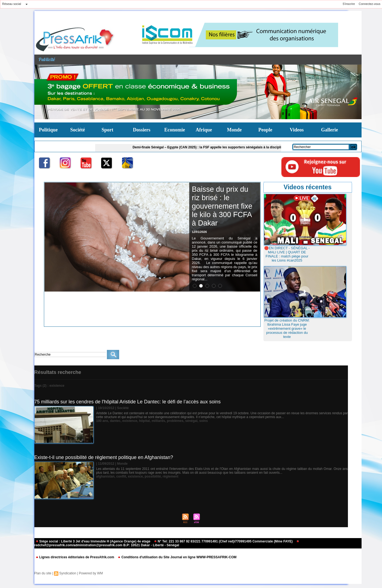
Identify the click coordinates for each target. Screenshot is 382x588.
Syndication (68, 573)
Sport (108, 130)
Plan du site (43, 573)
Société (78, 130)
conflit (121, 476)
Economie (175, 130)
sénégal (191, 421)
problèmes (175, 421)
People (265, 130)
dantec (115, 421)
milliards (158, 421)
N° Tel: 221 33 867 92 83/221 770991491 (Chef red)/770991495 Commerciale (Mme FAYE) (224, 541)
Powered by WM (91, 573)
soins (204, 421)
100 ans (102, 421)
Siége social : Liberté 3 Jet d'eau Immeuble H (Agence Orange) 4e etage (94, 541)
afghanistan (105, 476)
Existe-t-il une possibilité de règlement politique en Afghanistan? (104, 457)
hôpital (144, 421)
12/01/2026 (199, 232)
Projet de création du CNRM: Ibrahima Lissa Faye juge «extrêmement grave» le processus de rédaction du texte (287, 328)
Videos (297, 130)
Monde (234, 130)
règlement (171, 476)
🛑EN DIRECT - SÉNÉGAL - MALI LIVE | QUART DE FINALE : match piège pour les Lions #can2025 (287, 254)
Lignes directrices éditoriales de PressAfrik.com (75, 557)
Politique (48, 130)
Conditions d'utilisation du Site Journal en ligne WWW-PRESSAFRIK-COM (177, 557)
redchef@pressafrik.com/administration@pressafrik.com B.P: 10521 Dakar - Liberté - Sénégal (167, 544)
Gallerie (330, 130)
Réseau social (12, 4)
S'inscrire (349, 4)
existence (130, 421)
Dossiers (142, 130)
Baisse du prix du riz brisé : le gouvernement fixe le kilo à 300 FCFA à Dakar (222, 206)
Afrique (204, 130)
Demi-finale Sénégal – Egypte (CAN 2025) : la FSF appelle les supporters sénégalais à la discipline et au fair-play (224, 147)
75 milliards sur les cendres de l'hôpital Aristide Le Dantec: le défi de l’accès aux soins (128, 402)
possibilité (153, 476)
